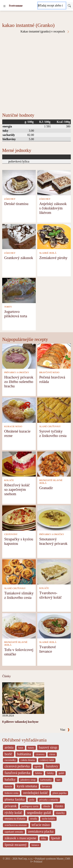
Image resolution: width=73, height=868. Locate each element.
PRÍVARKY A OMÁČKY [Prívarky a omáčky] (17, 372)
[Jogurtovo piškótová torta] (19, 290)
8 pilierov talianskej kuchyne (20, 722)
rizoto (59, 806)
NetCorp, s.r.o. (26, 859)
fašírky (50, 773)
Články (6, 676)
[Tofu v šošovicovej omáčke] (19, 625)
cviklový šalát (47, 760)
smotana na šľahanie (15, 819)
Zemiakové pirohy (53, 258)
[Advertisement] (36, 72)
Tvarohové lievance (48, 649)
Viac (65, 730)
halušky (10, 779)
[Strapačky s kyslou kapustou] (19, 518)
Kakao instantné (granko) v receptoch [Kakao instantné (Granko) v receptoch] (45, 32)
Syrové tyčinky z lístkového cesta (53, 433)
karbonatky (46, 780)
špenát (56, 838)
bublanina (24, 754)
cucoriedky (10, 760)
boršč (8, 754)
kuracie (8, 786)
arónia (9, 747)
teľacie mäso (41, 825)
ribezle (47, 806)
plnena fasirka (15, 799)
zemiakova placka (41, 831)
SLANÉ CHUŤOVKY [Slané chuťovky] (50, 426)
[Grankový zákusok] (19, 236)
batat (21, 748)
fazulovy (52, 766)
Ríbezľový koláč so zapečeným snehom (17, 489)
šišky (44, 838)
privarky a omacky (49, 800)
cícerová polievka (17, 766)
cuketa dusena (28, 760)
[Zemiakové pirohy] (54, 236)
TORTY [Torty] (8, 307)
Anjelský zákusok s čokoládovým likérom (53, 208)
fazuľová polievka (17, 773)
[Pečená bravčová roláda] (54, 356)
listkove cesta (11, 793)
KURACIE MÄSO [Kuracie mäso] (13, 426)
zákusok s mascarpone (20, 838)
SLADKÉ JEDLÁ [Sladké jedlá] (48, 253)
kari (59, 780)
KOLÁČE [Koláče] (9, 480)
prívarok (11, 806)
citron (52, 754)
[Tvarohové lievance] (54, 625)
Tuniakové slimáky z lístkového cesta (19, 595)
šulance (35, 845)
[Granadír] (54, 464)
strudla (34, 819)
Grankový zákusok (19, 258)
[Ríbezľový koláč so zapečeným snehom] (19, 464)
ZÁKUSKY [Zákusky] (10, 199)
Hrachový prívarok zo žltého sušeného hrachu (19, 382)
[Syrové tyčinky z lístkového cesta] (54, 410)
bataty (31, 748)
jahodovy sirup (28, 780)
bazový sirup (48, 747)
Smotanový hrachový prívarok (53, 541)
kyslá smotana (27, 786)
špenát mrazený (16, 845)
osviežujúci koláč (35, 793)
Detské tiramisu (16, 204)
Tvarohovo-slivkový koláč (51, 595)
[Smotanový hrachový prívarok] (54, 518)
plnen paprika (59, 793)
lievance (46, 786)
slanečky (60, 813)
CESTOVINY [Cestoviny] (11, 534)
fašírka (38, 773)
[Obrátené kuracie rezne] (19, 410)
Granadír (46, 488)
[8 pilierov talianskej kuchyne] (23, 698)
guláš (61, 773)
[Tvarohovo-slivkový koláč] (54, 571)
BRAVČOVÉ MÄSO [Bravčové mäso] (49, 372)
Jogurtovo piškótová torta (16, 314)
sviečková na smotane (16, 825)
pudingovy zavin (30, 806)
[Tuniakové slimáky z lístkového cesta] (19, 572)
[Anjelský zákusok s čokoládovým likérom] (54, 182)
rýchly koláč (13, 813)
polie (32, 800)
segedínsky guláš (39, 813)
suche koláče (48, 819)
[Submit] (69, 6)
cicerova (40, 754)
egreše (38, 767)
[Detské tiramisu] (19, 182)
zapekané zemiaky (14, 832)
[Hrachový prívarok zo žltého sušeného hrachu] (19, 356)
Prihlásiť (38, 862)
